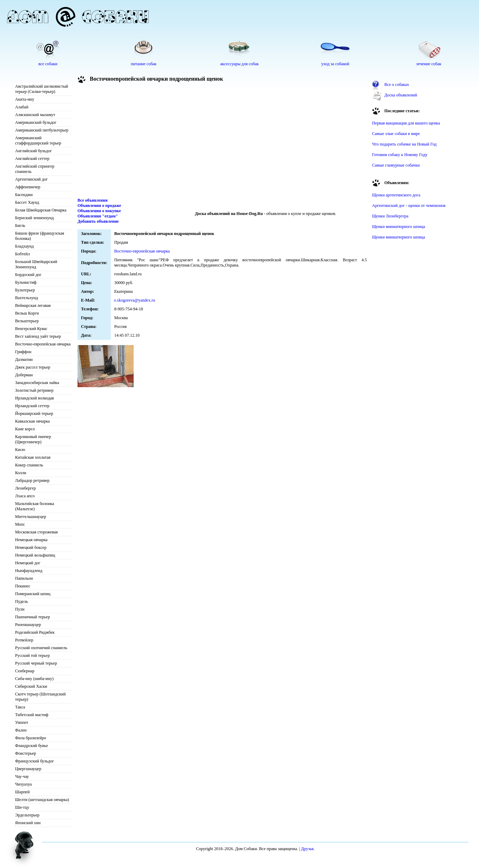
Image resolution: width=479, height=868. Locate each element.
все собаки (48, 64)
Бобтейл (22, 254)
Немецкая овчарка (31, 540)
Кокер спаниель (29, 465)
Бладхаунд (24, 246)
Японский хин (28, 823)
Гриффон (23, 352)
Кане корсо (25, 429)
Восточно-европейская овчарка (43, 344)
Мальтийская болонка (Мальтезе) (35, 506)
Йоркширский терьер (34, 413)
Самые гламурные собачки (396, 165)
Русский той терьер (32, 655)
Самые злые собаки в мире (396, 134)
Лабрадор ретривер (32, 480)
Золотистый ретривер (34, 390)
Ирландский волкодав (35, 398)
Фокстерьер (26, 753)
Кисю (20, 450)
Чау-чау (22, 776)
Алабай (22, 107)
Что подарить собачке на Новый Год (404, 144)
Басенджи (24, 195)
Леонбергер (25, 488)
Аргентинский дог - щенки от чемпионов (409, 206)
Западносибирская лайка (37, 383)
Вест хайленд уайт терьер (38, 336)
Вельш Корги (27, 313)
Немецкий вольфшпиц (35, 555)
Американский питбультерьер (42, 130)
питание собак (144, 64)
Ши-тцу (22, 807)
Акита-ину (25, 99)
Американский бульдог (36, 122)
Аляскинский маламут (35, 115)
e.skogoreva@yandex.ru (135, 300)
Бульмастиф (26, 282)
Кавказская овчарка (32, 421)
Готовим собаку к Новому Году (400, 155)
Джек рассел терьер (33, 367)
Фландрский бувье (32, 746)
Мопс (20, 524)
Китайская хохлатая (33, 457)
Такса (20, 707)
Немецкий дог (28, 563)
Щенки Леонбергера (390, 216)
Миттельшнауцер (31, 517)
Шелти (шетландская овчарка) (42, 800)
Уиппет (22, 722)
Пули (20, 609)
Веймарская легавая (33, 305)
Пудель (22, 601)
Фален (21, 730)
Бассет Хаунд (27, 202)
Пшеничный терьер (32, 617)
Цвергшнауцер (28, 769)
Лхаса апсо (25, 496)
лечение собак (429, 64)
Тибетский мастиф (32, 715)
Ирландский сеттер (32, 406)
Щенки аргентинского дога (396, 195)
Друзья (307, 849)
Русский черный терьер (36, 663)
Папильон (24, 578)
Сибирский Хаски (31, 686)
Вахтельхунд (26, 298)
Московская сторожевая (36, 532)
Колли (21, 473)
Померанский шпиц (33, 594)
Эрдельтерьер (27, 815)
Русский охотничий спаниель (41, 648)
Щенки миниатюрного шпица (399, 227)
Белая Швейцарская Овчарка (41, 210)
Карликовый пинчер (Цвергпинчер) (33, 439)
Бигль (20, 226)
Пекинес (23, 586)
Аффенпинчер (28, 187)
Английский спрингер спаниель (35, 169)
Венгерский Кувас (31, 329)
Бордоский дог (28, 275)
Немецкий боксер (31, 547)
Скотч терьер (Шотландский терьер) (40, 697)
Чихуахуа (23, 784)
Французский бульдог (35, 761)
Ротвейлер (24, 640)
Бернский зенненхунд (34, 218)
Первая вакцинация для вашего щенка (406, 123)
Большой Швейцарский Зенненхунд (36, 264)
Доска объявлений (401, 95)
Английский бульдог (33, 151)
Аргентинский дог (31, 179)
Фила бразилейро (31, 738)
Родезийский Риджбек (35, 632)
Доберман (24, 375)
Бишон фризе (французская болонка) (40, 236)
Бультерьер (25, 290)
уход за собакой (335, 64)
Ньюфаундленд (29, 571)
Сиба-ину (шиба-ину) (34, 679)
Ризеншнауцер (28, 625)
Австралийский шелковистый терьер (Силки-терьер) (42, 89)
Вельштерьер (27, 321)
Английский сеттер (32, 159)
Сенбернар (25, 671)
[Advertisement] (222, 142)
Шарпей (22, 792)
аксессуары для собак (239, 64)
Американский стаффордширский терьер (38, 140)
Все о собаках (397, 85)
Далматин (24, 359)
